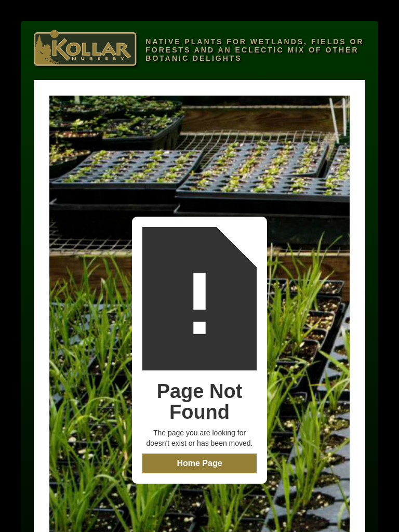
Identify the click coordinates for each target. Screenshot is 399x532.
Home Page (199, 463)
